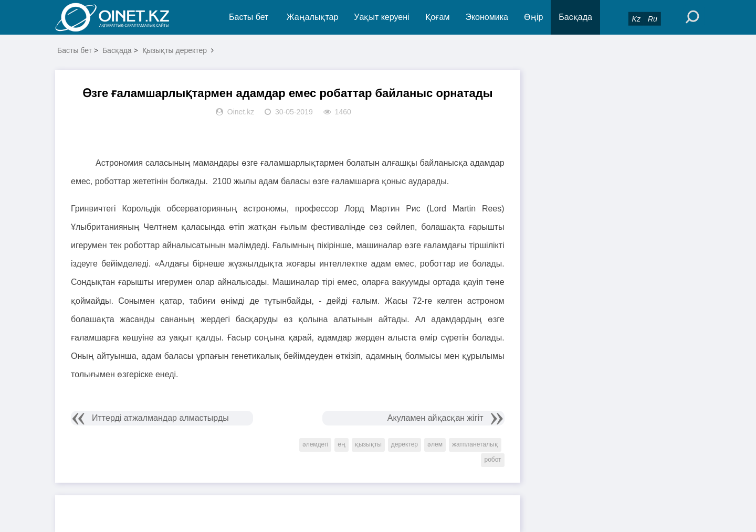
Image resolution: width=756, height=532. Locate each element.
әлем (435, 444)
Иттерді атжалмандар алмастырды (160, 418)
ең (342, 444)
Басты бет (249, 17)
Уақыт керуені (381, 17)
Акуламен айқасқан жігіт (435, 418)
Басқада (575, 17)
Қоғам (438, 17)
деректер (405, 444)
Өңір (533, 17)
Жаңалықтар (313, 17)
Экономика (487, 17)
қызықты (368, 444)
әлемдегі (316, 444)
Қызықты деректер (175, 50)
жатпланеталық (475, 444)
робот (492, 460)
